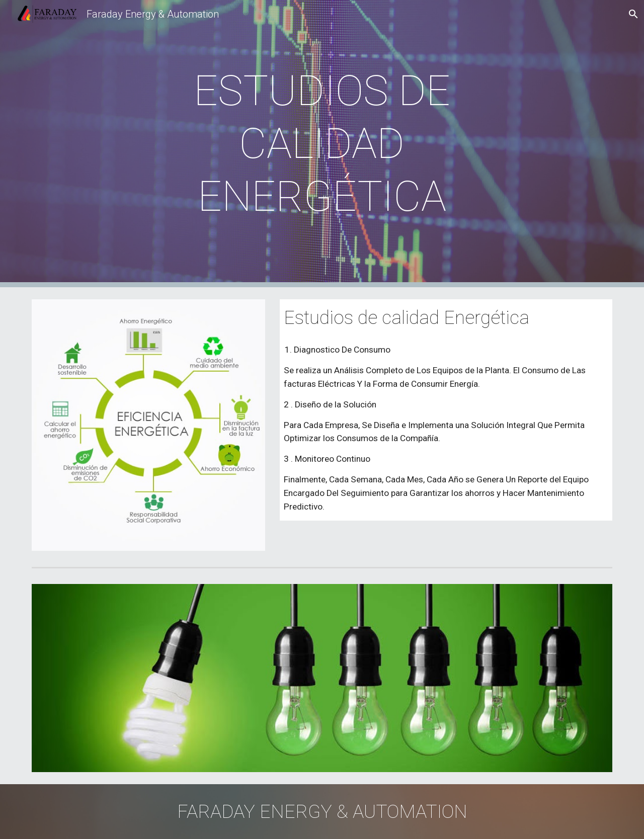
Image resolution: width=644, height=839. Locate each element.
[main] (322, 144)
